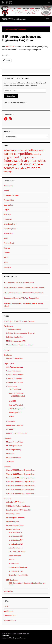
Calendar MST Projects (15, 502)
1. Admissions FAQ (14, 329)
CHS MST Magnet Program (14, 19)
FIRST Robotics (15, 389)
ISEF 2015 (10, 46)
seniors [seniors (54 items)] (9, 168)
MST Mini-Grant (13, 521)
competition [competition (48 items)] (23, 154)
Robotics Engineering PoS (16, 433)
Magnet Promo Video (15, 442)
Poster (11, 559)
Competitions (12, 386)
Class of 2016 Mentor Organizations (20, 489)
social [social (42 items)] (19, 168)
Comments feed (10, 616)
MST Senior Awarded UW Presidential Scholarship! (24, 293)
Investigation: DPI (16, 540)
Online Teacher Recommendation (19, 345)
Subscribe (11, 96)
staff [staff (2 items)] (25, 169)
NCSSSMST (11, 429)
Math (6, 238)
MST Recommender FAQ (16, 341)
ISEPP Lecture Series (15, 425)
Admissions (8, 186)
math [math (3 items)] (6, 165)
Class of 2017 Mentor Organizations (20, 493)
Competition (9, 200)
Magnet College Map (14, 358)
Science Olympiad (16, 405)
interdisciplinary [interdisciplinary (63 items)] (16, 160)
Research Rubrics (13, 529)
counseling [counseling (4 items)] (37, 154)
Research (7, 499)
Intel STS (12, 401)
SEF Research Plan (16, 571)
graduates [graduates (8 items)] (29, 157)
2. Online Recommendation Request (20, 333)
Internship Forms (13, 514)
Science (7, 248)
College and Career (11, 195)
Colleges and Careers (15, 382)
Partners (7, 467)
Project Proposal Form (15, 525)
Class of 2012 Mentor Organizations (20, 474)
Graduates (8, 219)
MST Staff (10, 453)
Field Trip (7, 214)
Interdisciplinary (10, 224)
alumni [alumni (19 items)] (23, 150)
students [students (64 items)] (34, 168)
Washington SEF (15, 413)
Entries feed (9, 611)
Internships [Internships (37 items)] (38, 161)
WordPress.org (10, 620)
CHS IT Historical (18, 396)
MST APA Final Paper (17, 552)
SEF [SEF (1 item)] (42, 165)
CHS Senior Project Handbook (18, 506)
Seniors (7, 253)
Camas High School (14, 371)
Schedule (10, 461)
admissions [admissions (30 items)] (11, 150)
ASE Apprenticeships (15, 367)
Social (6, 257)
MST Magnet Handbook (16, 518)
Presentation (14, 563)
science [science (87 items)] (34, 164)
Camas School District (15, 375)
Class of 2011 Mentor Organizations (20, 470)
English (7, 210)
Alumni (6, 191)
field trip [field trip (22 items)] (19, 157)
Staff (6, 262)
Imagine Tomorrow (16, 393)
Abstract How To (15, 532)
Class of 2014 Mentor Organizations (20, 482)
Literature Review (16, 548)
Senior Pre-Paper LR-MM (18, 575)
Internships (8, 234)
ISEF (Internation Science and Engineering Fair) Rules (27, 584)
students (7, 267)
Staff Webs (8, 591)
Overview (8, 439)
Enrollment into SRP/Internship (18, 510)
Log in (6, 606)
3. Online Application (14, 337)
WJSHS (12, 417)
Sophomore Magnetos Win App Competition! (21, 298)
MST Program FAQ (14, 450)
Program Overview (14, 457)
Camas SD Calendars (14, 379)
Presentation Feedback (18, 567)
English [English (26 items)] (8, 157)
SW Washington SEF (17, 409)
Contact (7, 350)
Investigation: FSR (16, 544)
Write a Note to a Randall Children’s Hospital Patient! (24, 287)
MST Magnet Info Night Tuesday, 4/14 (19, 282)
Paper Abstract (15, 556)
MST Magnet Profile (14, 446)
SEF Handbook (20, 29)
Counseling (8, 205)
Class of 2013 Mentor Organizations (20, 478)
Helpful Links (9, 364)
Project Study (9, 243)
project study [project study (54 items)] (18, 164)
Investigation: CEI (16, 536)
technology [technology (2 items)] (8, 172)
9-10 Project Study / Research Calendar (19, 321)
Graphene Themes (19, 638)
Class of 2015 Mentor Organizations (20, 486)
